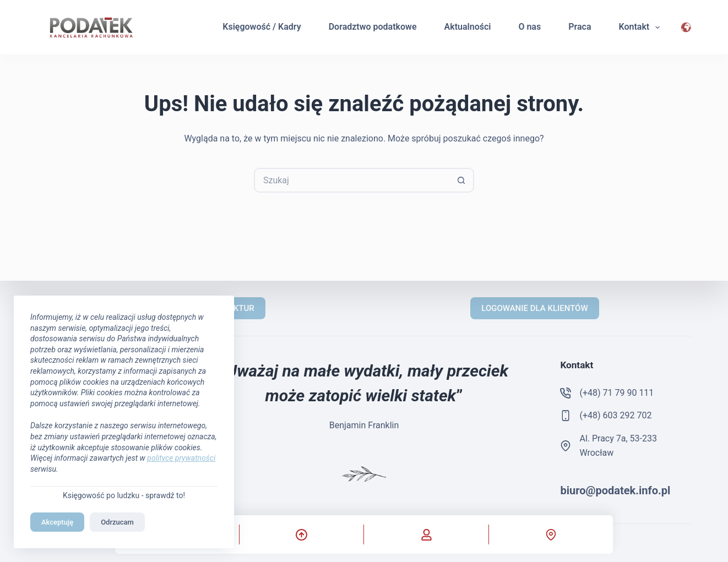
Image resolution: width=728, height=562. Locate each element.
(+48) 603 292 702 (615, 415)
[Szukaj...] (352, 180)
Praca (580, 27)
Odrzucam (117, 522)
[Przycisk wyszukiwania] (462, 180)
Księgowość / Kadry (262, 27)
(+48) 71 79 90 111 (616, 393)
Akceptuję (57, 522)
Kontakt (641, 28)
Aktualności (468, 27)
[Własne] (426, 534)
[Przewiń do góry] (301, 534)
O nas (529, 27)
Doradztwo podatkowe (373, 27)
